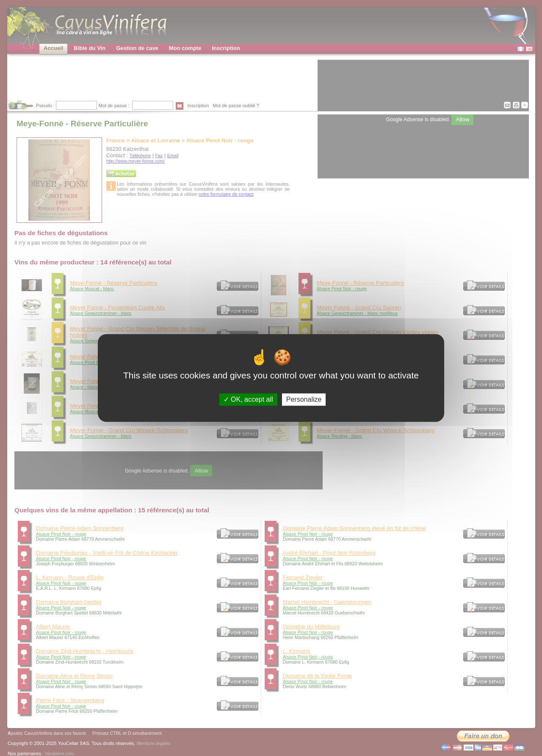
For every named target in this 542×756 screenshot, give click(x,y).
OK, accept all (248, 399)
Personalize (304, 399)
